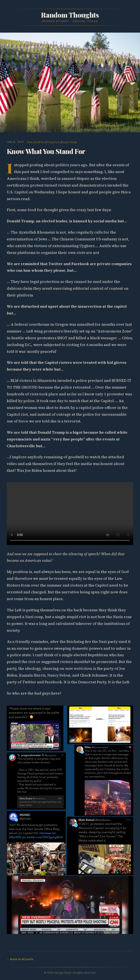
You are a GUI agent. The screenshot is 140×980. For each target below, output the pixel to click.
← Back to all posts (20, 959)
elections (70, 142)
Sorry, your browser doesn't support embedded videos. (70, 514)
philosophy (36, 142)
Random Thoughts (70, 15)
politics (54, 142)
